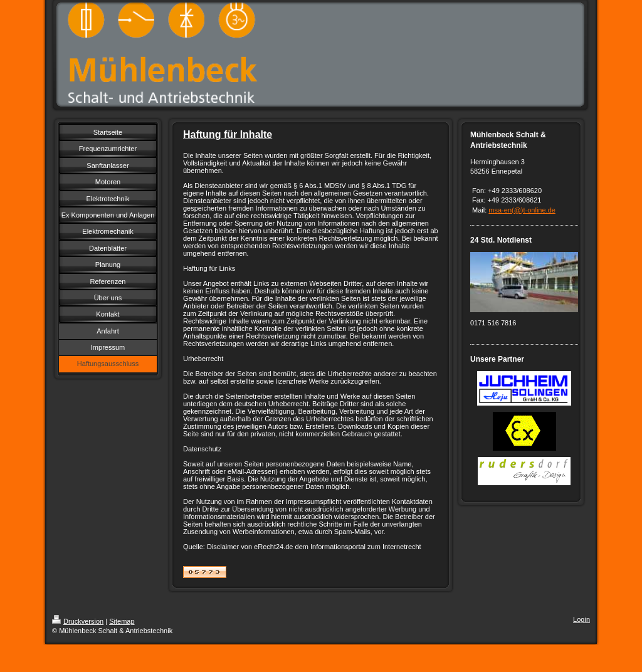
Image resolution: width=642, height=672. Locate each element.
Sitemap (122, 621)
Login (581, 619)
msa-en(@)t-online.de (522, 210)
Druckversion (78, 621)
